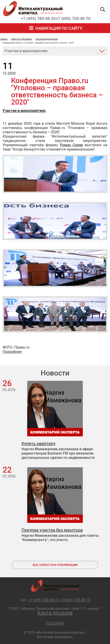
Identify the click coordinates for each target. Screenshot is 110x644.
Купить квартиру (38, 443)
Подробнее (12, 352)
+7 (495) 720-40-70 (73, 19)
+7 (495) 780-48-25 (38, 19)
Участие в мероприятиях (24, 111)
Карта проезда (55, 613)
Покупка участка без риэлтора (52, 530)
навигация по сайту (59, 28)
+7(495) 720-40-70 (75, 600)
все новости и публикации (55, 565)
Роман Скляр (71, 145)
